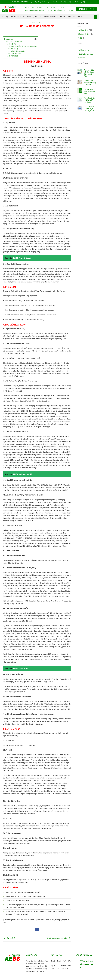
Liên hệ (80, 17)
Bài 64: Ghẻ (9, 938)
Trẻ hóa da (81, 58)
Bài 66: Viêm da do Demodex (59, 938)
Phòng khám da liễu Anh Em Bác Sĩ (87, 964)
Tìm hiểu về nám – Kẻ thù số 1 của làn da (89, 100)
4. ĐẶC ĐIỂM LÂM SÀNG (17, 51)
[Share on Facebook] (37, 930)
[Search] (96, 17)
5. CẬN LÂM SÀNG (15, 54)
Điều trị (5, 17)
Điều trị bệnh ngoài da (85, 54)
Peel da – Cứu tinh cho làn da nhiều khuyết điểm (89, 73)
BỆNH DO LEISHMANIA (14, 42)
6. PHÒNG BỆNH (15, 56)
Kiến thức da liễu (18, 17)
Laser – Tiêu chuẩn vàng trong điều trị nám (90, 83)
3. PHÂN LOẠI (14, 49)
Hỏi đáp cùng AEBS (51, 17)
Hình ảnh (71, 17)
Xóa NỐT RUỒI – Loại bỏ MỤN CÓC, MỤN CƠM (90, 109)
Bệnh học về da (37, 23)
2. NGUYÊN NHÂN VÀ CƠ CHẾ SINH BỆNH (23, 46)
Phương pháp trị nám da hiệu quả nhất (89, 91)
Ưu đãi (63, 17)
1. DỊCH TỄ (13, 44)
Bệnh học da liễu (34, 17)
